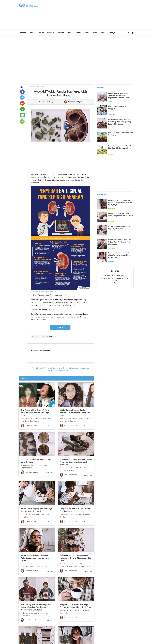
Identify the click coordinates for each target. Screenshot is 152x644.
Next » (60, 327)
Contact (114, 283)
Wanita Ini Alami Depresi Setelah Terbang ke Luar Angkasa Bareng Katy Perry (75, 413)
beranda (23, 33)
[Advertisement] (91, 16)
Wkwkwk (61, 33)
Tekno (70, 33)
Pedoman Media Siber (107, 278)
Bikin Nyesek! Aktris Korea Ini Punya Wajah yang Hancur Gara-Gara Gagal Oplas (35, 413)
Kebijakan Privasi (119, 276)
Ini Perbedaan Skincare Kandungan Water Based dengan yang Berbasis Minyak (35, 558)
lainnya (113, 33)
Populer (41, 33)
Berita (32, 33)
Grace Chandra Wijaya (75, 102)
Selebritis (51, 33)
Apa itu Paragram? (122, 278)
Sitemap (114, 280)
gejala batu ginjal (47, 337)
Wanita (87, 33)
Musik (95, 33)
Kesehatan (40, 87)
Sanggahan (108, 276)
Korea (103, 33)
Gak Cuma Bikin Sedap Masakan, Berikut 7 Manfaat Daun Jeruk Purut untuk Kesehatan (76, 462)
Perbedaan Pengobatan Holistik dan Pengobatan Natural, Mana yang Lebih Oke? (75, 558)
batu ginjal (35, 337)
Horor (78, 33)
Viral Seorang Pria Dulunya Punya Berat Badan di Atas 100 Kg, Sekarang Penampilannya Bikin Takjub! (36, 607)
